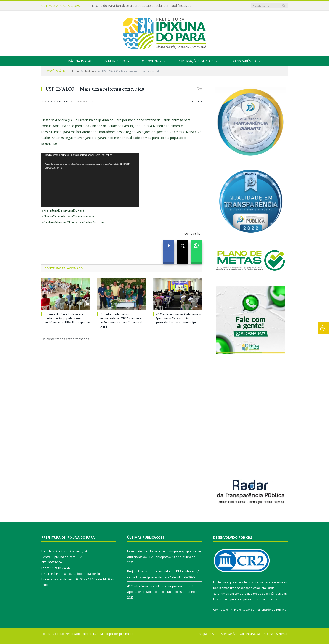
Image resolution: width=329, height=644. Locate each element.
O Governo (151, 61)
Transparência (243, 61)
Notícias (196, 101)
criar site (241, 582)
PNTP (232, 610)
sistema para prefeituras (269, 582)
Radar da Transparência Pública (264, 610)
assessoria (245, 588)
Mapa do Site (208, 634)
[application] (90, 180)
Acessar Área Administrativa (240, 634)
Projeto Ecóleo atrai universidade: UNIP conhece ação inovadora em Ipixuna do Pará (122, 320)
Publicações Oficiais (196, 61)
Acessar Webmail (276, 634)
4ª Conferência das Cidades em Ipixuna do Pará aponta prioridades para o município (179, 318)
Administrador (58, 101)
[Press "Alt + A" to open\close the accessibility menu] (323, 328)
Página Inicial (80, 61)
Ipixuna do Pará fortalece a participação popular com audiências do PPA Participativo (144, 6)
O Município (115, 61)
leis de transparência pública (233, 599)
